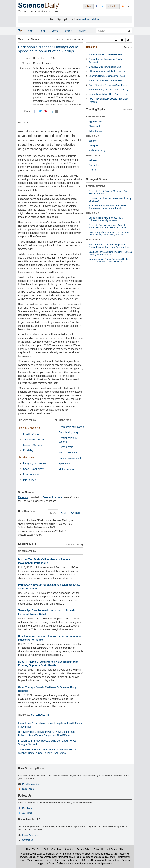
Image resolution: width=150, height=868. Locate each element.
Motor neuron (66, 469)
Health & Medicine (30, 428)
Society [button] (70, 31)
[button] (116, 40)
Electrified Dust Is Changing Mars (105, 67)
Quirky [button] (83, 31)
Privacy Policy (84, 849)
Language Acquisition (35, 463)
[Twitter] (40, 111)
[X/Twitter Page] (103, 6)
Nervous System (32, 445)
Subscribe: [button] (113, 6)
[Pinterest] (46, 111)
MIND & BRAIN (93, 136)
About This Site (33, 849)
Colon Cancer (95, 131)
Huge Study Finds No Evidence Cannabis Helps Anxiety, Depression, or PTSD (109, 233)
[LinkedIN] (51, 111)
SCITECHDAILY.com (40, 715)
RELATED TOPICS (28, 420)
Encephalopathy (68, 453)
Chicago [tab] (76, 513)
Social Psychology (33, 469)
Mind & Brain (27, 457)
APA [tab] (63, 513)
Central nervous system (68, 440)
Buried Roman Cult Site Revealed (105, 54)
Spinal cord (65, 464)
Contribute (57, 849)
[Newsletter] (129, 6)
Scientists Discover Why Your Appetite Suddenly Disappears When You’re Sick (108, 226)
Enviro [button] (56, 31)
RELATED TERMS (63, 420)
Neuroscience (31, 474)
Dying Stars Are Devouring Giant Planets (109, 85)
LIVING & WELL (93, 155)
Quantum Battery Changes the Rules (107, 76)
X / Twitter (27, 813)
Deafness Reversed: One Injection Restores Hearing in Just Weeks (110, 253)
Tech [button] (43, 31)
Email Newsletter (31, 784)
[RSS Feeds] (123, 6)
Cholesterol (94, 126)
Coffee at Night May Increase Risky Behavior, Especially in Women (106, 219)
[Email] (56, 111)
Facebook (27, 808)
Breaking (92, 47)
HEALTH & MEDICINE (96, 116)
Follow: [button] (88, 6)
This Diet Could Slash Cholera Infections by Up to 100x (110, 200)
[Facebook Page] (97, 6)
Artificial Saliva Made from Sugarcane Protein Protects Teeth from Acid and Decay (110, 246)
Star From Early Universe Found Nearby (108, 90)
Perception (94, 146)
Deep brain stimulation (71, 427)
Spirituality (94, 165)
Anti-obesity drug (68, 433)
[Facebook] (35, 111)
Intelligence (30, 480)
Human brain (66, 447)
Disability (28, 450)
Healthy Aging (31, 434)
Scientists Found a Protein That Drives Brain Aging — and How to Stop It (108, 207)
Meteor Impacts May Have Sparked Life (108, 94)
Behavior (93, 141)
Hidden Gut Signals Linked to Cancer (107, 71)
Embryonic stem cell (70, 458)
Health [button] (31, 31)
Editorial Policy (101, 849)
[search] (129, 31)
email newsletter (89, 19)
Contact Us (28, 840)
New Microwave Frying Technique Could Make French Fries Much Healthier (108, 260)
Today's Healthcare (34, 440)
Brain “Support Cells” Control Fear (105, 80)
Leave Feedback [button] (31, 835)
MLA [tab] (53, 513)
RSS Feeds (28, 789)
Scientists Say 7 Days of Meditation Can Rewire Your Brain (108, 192)
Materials (23, 497)
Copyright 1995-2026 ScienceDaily (38, 854)
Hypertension (95, 121)
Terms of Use (118, 849)
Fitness (92, 170)
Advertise (69, 849)
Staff (46, 849)
